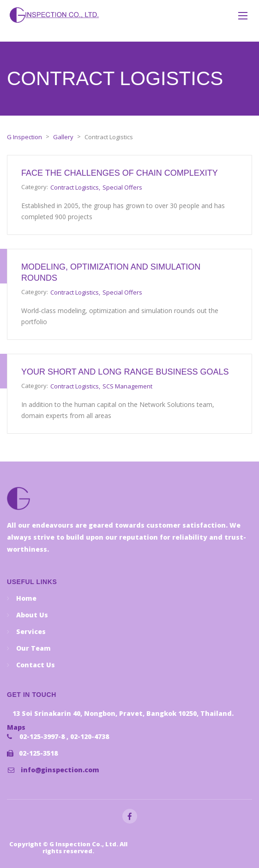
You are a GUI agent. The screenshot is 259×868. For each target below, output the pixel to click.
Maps (16, 727)
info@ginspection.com (60, 770)
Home (26, 598)
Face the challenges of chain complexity (120, 173)
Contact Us (36, 665)
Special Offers (122, 187)
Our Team (33, 648)
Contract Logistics (75, 187)
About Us (32, 615)
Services (31, 631)
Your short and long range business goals (125, 372)
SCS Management (127, 386)
